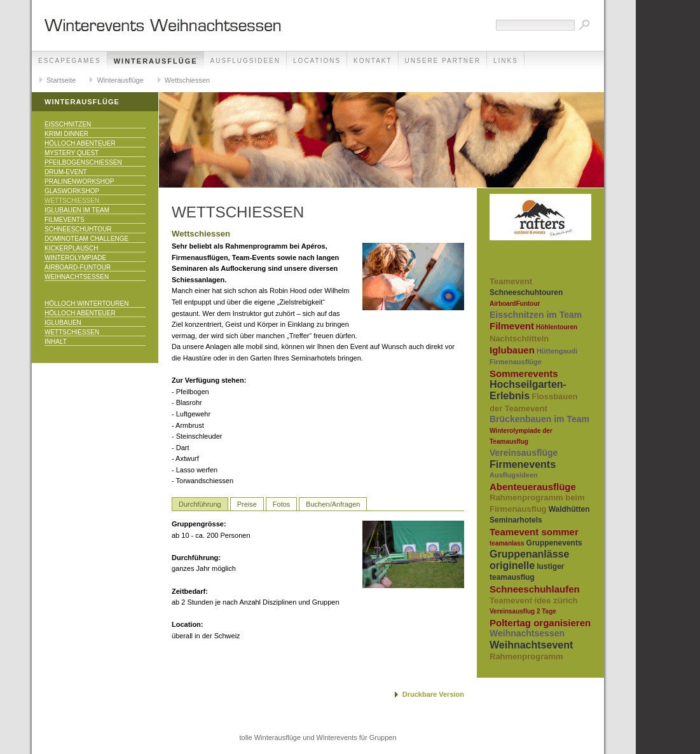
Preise (247, 504)
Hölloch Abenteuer (80, 143)
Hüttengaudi (557, 351)
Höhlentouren (557, 327)
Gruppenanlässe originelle (529, 560)
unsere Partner (443, 61)
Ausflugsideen (245, 61)
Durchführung (200, 504)
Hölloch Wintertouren (86, 304)
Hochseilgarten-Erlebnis (528, 390)
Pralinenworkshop (79, 182)
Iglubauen (63, 323)
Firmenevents (523, 464)
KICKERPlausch (71, 248)
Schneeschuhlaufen (535, 589)
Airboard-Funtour (78, 267)
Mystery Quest (72, 153)
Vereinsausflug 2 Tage (523, 611)
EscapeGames (70, 61)
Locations (317, 61)
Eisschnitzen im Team (536, 315)
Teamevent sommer (534, 532)
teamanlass (507, 543)
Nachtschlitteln (519, 339)
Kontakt (373, 61)
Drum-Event (66, 172)
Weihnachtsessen (77, 277)
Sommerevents (524, 374)
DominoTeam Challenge (86, 239)
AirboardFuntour (515, 304)
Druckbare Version (433, 694)
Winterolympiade (75, 258)
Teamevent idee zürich (533, 600)
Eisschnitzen (68, 124)
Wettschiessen (187, 80)
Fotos (282, 504)
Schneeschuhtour (78, 229)
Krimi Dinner (66, 134)
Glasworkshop (72, 191)
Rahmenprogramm (526, 656)
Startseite (61, 80)
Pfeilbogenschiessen (83, 162)
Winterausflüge (156, 61)
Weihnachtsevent (531, 645)
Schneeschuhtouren (526, 292)
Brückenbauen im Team (539, 419)
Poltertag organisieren (540, 623)
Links (506, 61)
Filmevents (65, 220)
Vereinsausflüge (524, 453)
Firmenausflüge (516, 362)
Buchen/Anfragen (333, 504)
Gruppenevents (554, 543)
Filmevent (512, 326)
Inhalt (56, 342)
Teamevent (511, 281)
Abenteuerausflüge (533, 487)
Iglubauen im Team (77, 210)
